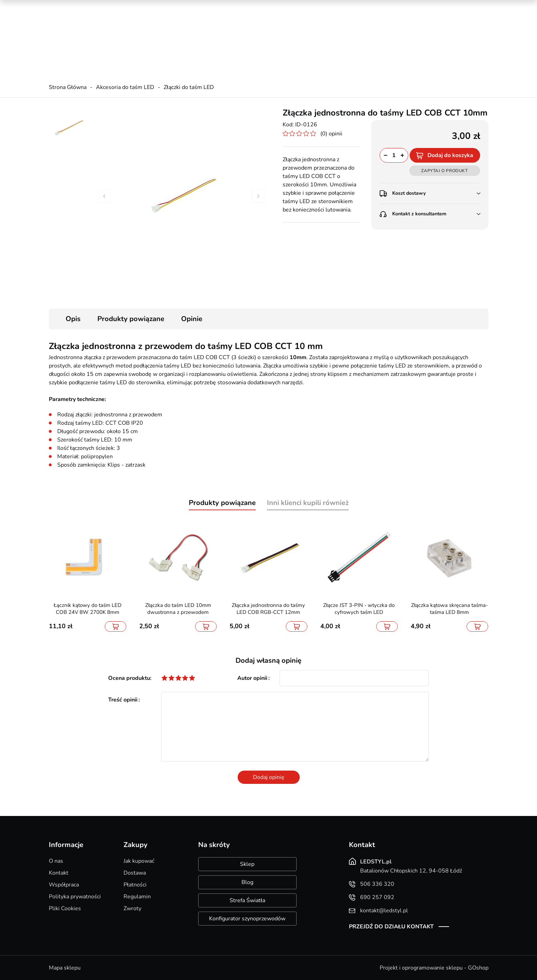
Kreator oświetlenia (329, 7)
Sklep (247, 864)
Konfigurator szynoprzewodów (247, 919)
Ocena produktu (129, 678)
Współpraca (64, 885)
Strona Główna (68, 87)
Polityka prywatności (75, 897)
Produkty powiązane (131, 319)
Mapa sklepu (65, 968)
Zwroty (132, 908)
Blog (247, 882)
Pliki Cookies (65, 908)
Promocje (374, 7)
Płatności (135, 885)
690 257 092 (185, 32)
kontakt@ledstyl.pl (192, 39)
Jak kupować (139, 861)
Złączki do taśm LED (189, 87)
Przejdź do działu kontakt (391, 927)
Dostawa (135, 873)
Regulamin (137, 897)
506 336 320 (185, 25)
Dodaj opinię (269, 777)
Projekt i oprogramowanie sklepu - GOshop (434, 968)
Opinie (192, 319)
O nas (56, 861)
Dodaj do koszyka (450, 155)
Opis (73, 319)
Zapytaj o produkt (444, 171)
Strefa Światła (247, 900)
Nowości (405, 7)
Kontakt (59, 873)
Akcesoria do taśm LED (125, 87)
